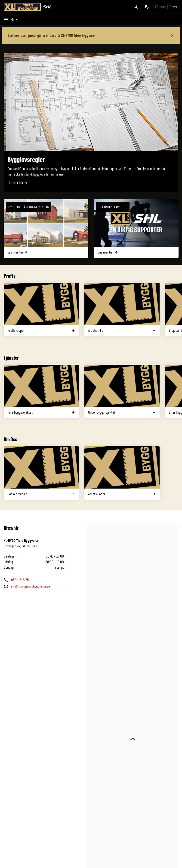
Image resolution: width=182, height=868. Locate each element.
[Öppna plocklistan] (147, 7)
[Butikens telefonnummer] (16, 580)
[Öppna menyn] (12, 20)
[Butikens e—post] (27, 586)
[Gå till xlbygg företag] (160, 7)
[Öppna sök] (136, 7)
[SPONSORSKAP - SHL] (136, 229)
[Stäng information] (172, 36)
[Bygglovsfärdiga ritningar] (46, 229)
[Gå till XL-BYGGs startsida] (46, 7)
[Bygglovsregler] (91, 122)
